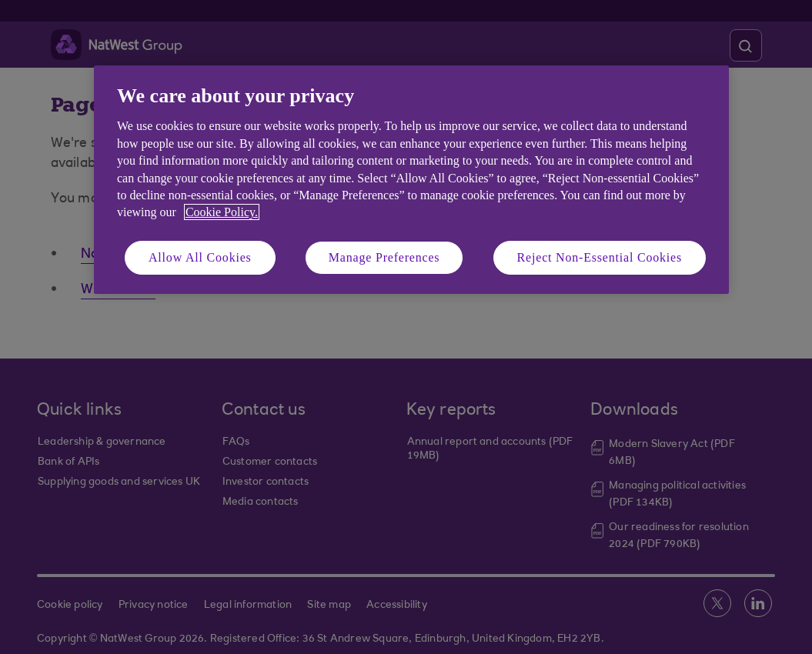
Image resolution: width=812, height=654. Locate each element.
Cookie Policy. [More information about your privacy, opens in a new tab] (222, 212)
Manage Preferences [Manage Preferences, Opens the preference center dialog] (384, 257)
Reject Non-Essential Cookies (600, 257)
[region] (411, 180)
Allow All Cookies (200, 257)
